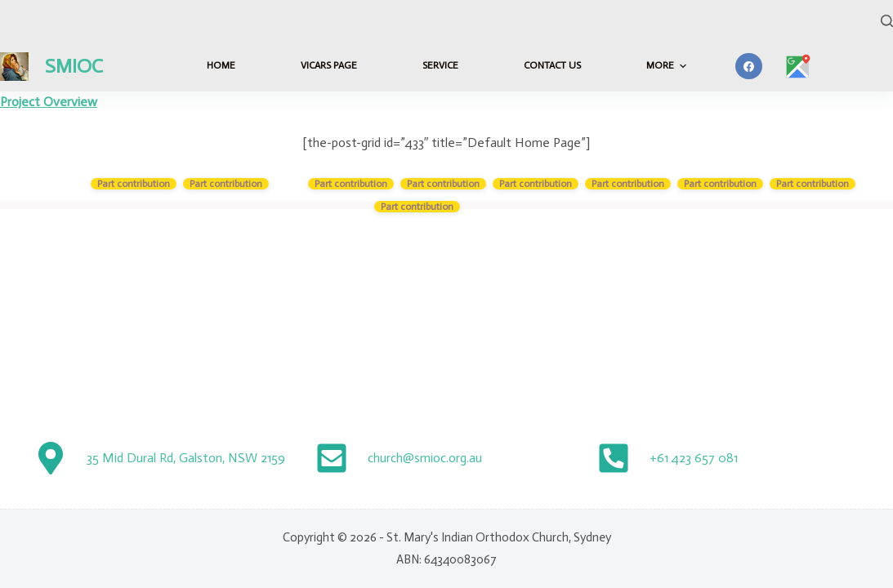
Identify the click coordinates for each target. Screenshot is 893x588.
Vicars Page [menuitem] (329, 65)
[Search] (887, 21)
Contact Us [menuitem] (552, 65)
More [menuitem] (668, 66)
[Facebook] (749, 67)
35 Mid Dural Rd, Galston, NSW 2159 (186, 458)
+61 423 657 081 (694, 458)
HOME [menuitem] (221, 65)
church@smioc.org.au (425, 458)
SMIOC (74, 66)
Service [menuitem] (440, 65)
